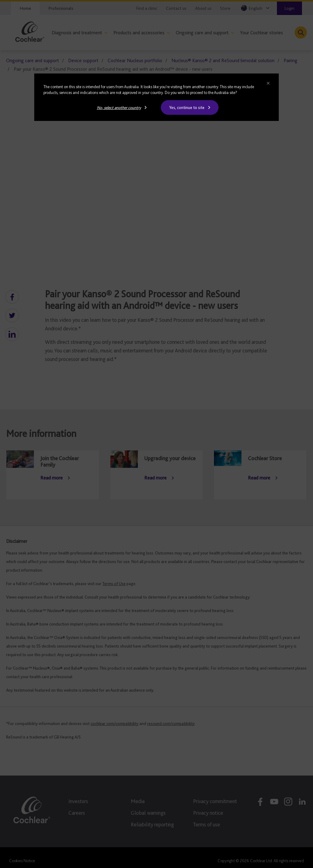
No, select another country (119, 107)
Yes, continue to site (187, 107)
